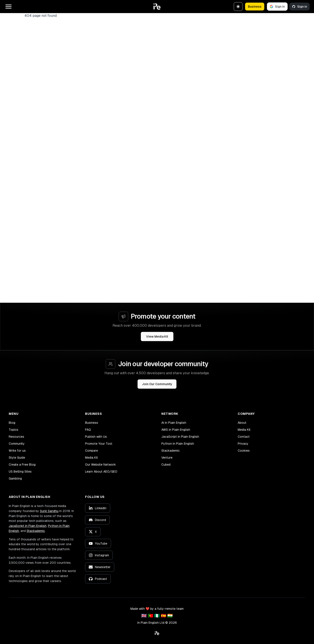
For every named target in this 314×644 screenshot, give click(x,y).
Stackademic (171, 451)
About (242, 423)
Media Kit (91, 458)
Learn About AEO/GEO (101, 471)
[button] (157, 7)
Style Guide (17, 458)
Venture (167, 458)
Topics (14, 430)
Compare (91, 451)
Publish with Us (96, 437)
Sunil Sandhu (49, 511)
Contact (244, 437)
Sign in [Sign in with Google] (277, 7)
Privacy (243, 444)
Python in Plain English (178, 444)
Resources (16, 437)
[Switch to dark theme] (238, 7)
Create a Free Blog (22, 465)
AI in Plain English (174, 423)
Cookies (244, 451)
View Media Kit (157, 337)
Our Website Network (100, 465)
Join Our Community (157, 384)
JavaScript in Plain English (180, 437)
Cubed (166, 465)
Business (255, 7)
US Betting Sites (20, 471)
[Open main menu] (9, 7)
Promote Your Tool (99, 444)
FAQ (88, 430)
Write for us (17, 451)
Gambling (15, 478)
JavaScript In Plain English (28, 526)
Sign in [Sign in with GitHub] (299, 7)
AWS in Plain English (176, 430)
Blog (12, 423)
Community (17, 444)
